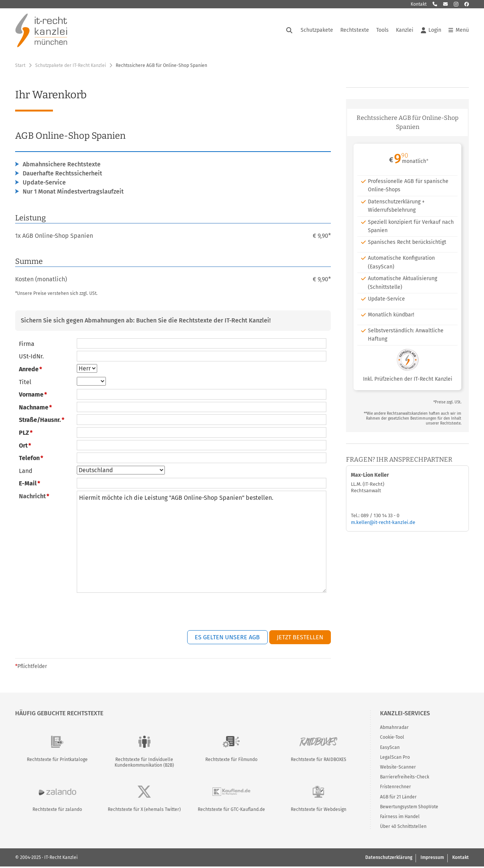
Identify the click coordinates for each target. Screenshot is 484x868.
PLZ (24, 434)
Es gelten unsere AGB (227, 638)
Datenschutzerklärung (389, 859)
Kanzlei (405, 31)
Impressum (432, 859)
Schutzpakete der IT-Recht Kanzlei (71, 67)
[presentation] (273, 614)
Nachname (34, 408)
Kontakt (419, 4)
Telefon (29, 459)
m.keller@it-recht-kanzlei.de (383, 523)
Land (26, 472)
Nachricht (32, 497)
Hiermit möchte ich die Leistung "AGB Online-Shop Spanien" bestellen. (202, 543)
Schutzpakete (317, 31)
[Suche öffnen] (289, 31)
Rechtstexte (355, 31)
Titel (25, 383)
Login (431, 31)
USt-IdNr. (31, 358)
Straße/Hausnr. (40, 421)
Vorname (31, 396)
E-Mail (28, 485)
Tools (382, 31)
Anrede (29, 370)
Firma (27, 345)
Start (20, 67)
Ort (23, 447)
